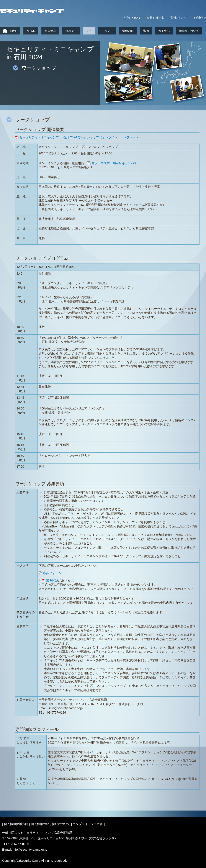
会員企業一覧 (156, 18)
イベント (107, 31)
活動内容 (128, 31)
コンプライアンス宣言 (88, 824)
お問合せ (200, 18)
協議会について (189, 31)
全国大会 (50, 31)
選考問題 (52, 580)
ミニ (89, 31)
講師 (146, 31)
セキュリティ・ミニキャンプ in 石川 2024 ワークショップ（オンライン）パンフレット (79, 137)
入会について (132, 18)
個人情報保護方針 (16, 824)
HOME (13, 31)
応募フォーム (52, 573)
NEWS (31, 31)
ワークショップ (39, 68)
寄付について (179, 18)
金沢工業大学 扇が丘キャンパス (116, 163)
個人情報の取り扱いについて (51, 824)
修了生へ (164, 31)
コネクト (71, 31)
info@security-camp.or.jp (30, 850)
